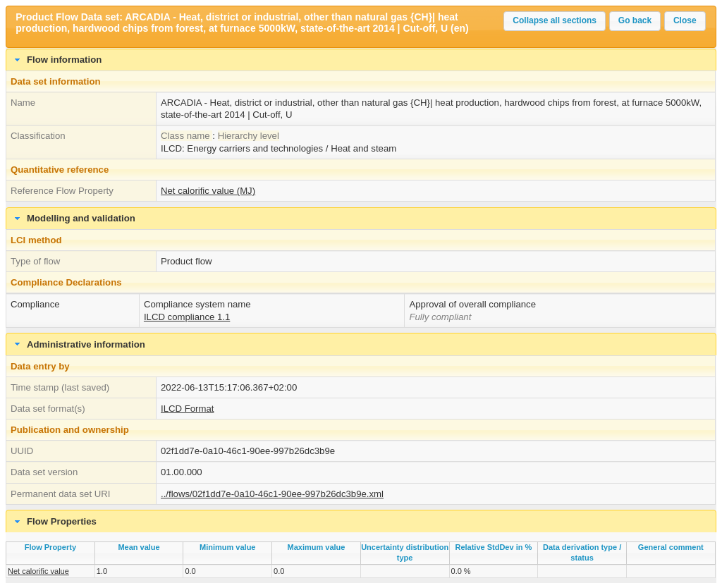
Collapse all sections (555, 20)
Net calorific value (38, 571)
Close (685, 20)
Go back (635, 20)
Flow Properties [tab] (54, 522)
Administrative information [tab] (78, 344)
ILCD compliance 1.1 (187, 317)
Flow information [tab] (57, 60)
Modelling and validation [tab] (73, 219)
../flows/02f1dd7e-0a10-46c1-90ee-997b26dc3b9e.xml (272, 494)
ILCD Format (187, 409)
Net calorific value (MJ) (208, 191)
